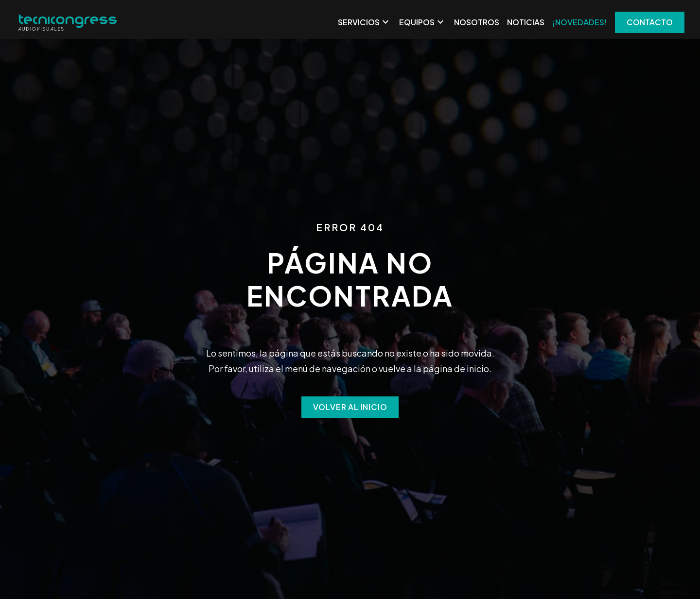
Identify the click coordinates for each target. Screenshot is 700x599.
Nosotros (477, 22)
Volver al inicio (350, 407)
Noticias (526, 22)
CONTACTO (650, 22)
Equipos (423, 22)
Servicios (365, 22)
